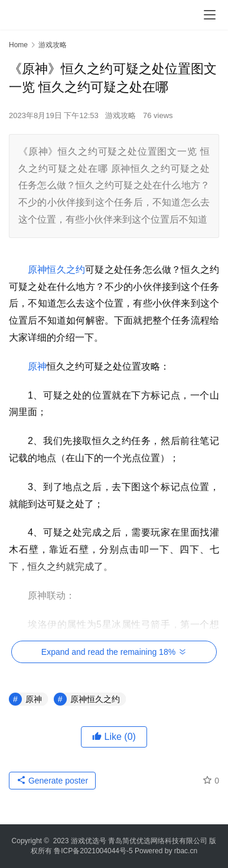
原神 (37, 366)
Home (18, 45)
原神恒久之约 (56, 270)
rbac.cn (186, 851)
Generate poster (52, 781)
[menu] (210, 15)
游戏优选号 (89, 841)
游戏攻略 (120, 115)
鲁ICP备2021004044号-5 (93, 851)
